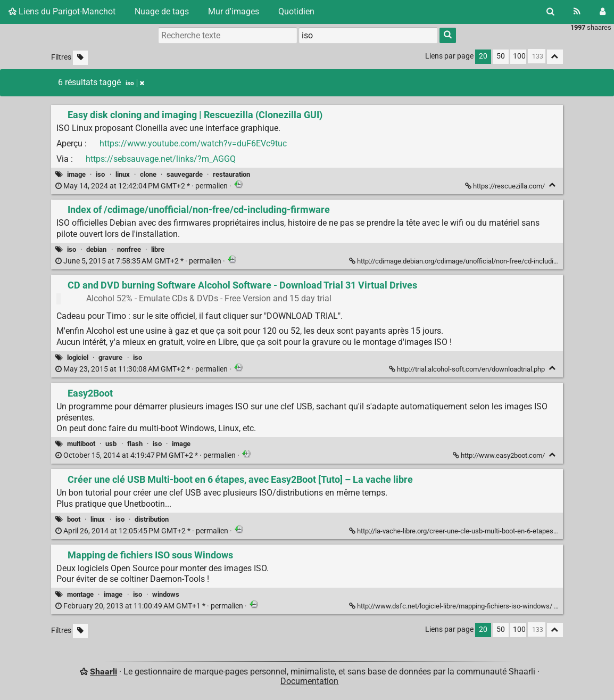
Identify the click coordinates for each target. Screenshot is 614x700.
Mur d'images (234, 11)
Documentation (309, 681)
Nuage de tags (162, 11)
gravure (110, 357)
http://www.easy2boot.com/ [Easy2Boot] (500, 455)
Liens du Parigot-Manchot (62, 11)
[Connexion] (603, 12)
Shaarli (103, 672)
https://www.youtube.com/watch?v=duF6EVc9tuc (193, 143)
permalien (142, 186)
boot (74, 519)
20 (483, 56)
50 (501, 56)
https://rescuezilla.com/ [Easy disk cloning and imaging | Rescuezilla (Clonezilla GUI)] (506, 186)
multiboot (81, 444)
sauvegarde (185, 174)
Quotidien (296, 11)
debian (96, 249)
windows (166, 594)
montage (80, 594)
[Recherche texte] (228, 35)
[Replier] (553, 185)
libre (158, 249)
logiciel (78, 357)
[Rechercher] (550, 12)
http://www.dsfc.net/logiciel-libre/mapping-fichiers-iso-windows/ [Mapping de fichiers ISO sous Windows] (451, 606)
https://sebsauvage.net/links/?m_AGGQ (161, 159)
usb (111, 444)
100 (519, 56)
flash (135, 444)
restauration (231, 174)
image (76, 174)
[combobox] (368, 35)
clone (148, 174)
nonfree (129, 249)
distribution (152, 519)
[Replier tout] (555, 57)
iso (100, 174)
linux (123, 174)
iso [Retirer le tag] (135, 83)
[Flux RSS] (577, 12)
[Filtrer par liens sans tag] (80, 58)
